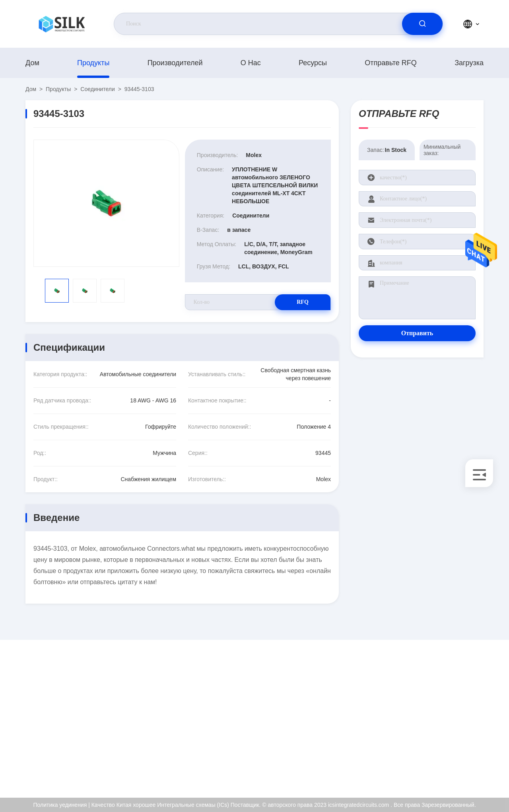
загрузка (469, 63)
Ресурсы (313, 63)
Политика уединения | (61, 805)
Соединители (97, 89)
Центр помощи (449, 768)
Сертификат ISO (451, 717)
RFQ (303, 302)
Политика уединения (457, 751)
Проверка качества (455, 734)
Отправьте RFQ (391, 63)
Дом (32, 63)
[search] (422, 24)
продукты (93, 63)
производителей (175, 63)
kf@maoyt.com (77, 717)
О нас (251, 63)
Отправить (417, 333)
